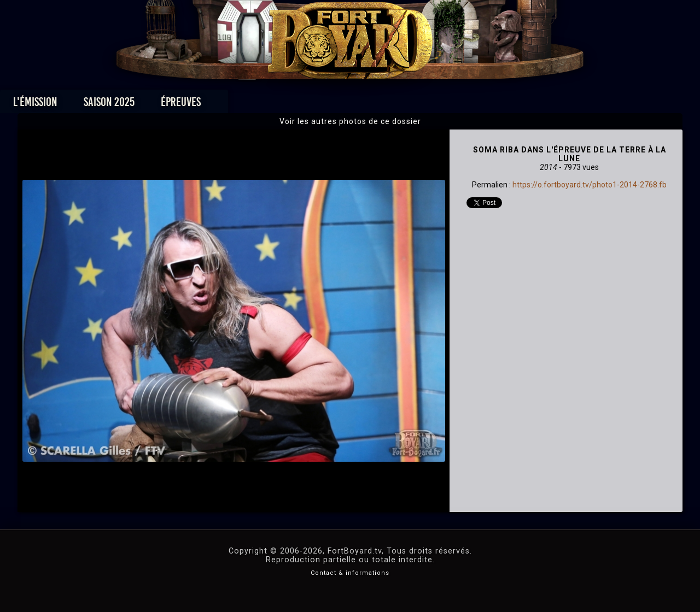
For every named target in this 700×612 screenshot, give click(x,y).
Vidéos (367, 105)
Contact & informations (350, 573)
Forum (485, 105)
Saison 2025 (179, 105)
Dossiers (426, 105)
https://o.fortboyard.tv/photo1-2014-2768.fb (590, 185)
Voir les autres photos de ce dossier (350, 121)
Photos (312, 105)
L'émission (105, 105)
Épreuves (251, 105)
